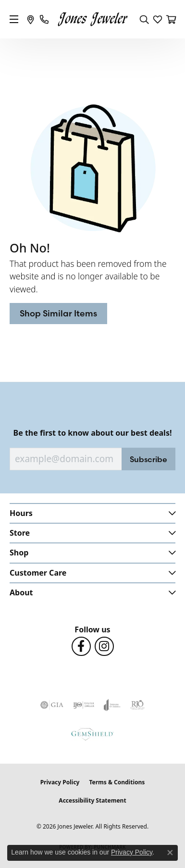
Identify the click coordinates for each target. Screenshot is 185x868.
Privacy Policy (60, 782)
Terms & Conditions (117, 782)
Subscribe (148, 459)
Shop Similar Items (58, 313)
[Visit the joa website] (112, 705)
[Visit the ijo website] (84, 705)
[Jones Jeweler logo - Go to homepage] (92, 19)
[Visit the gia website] (52, 705)
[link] (31, 19)
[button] (144, 19)
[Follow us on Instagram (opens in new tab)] (104, 646)
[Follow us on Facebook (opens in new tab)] (81, 646)
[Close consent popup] (170, 853)
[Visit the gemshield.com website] (92, 734)
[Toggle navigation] (14, 19)
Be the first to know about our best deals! (93, 433)
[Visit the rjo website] (137, 705)
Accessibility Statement (92, 800)
